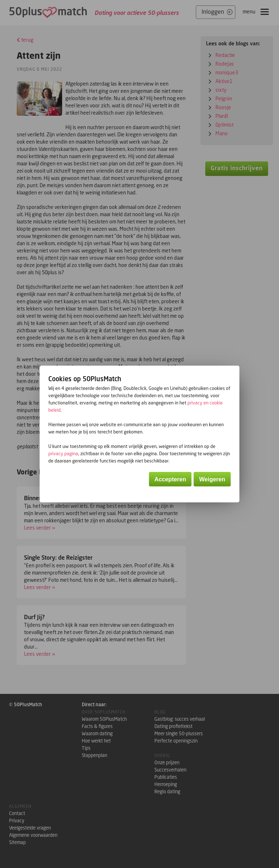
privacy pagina (63, 454)
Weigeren (212, 479)
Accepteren (170, 479)
